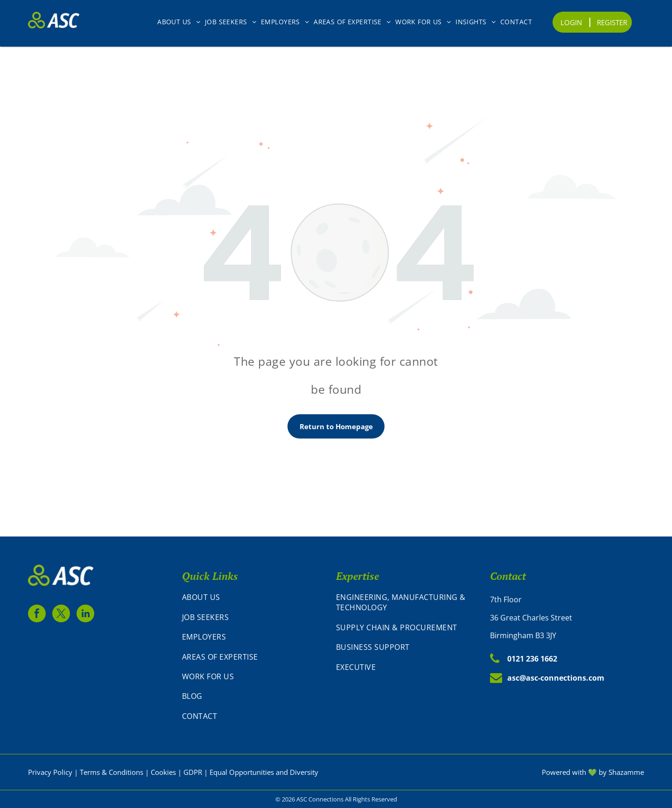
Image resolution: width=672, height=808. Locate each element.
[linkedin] (85, 615)
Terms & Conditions (112, 772)
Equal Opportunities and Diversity (264, 772)
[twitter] (61, 615)
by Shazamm (619, 772)
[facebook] (37, 615)
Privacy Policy (50, 772)
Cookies (163, 772)
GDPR (193, 772)
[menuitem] (179, 22)
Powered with (564, 772)
